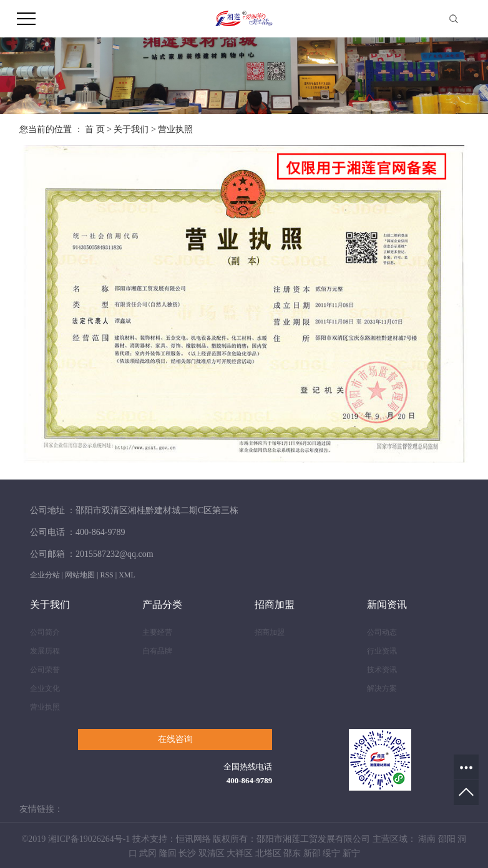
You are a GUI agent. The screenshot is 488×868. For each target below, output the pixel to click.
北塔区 (268, 853)
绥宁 (331, 853)
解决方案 (382, 688)
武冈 (148, 853)
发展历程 (45, 651)
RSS (106, 575)
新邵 (312, 853)
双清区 (212, 853)
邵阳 (447, 839)
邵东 (292, 853)
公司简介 (45, 632)
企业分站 (45, 575)
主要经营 (157, 632)
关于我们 (131, 129)
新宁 (351, 853)
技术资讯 (382, 670)
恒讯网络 (193, 839)
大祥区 (240, 853)
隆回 (168, 853)
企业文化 (45, 688)
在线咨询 (175, 739)
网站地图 (80, 575)
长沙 (187, 853)
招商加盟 (270, 632)
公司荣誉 (45, 670)
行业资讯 (382, 651)
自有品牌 (157, 651)
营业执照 (45, 707)
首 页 (95, 129)
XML (127, 575)
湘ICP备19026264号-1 (89, 839)
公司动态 (382, 632)
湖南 (427, 839)
